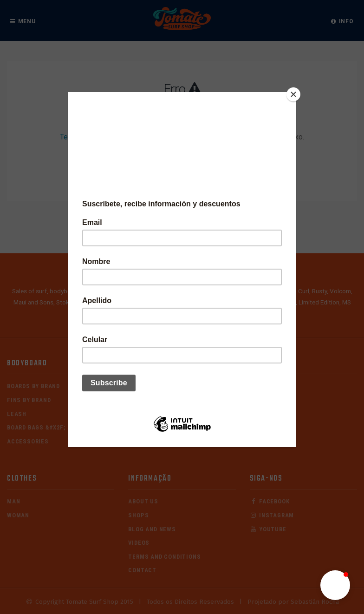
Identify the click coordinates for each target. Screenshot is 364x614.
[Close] (293, 94)
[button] (335, 585)
